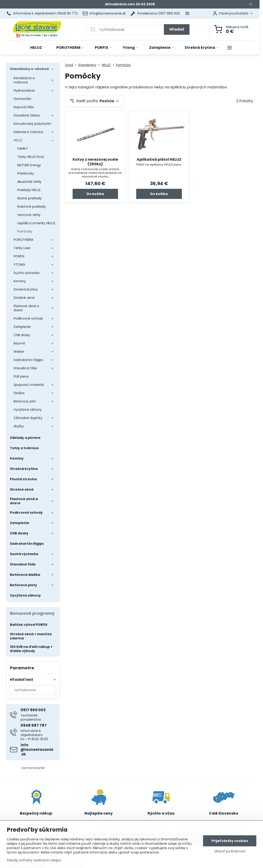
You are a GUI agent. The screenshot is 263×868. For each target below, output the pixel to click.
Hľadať (177, 29)
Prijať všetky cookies (230, 841)
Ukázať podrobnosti (230, 851)
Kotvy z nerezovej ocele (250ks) (95, 162)
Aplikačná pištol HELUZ (159, 159)
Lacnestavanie (33, 768)
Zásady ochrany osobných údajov (34, 860)
